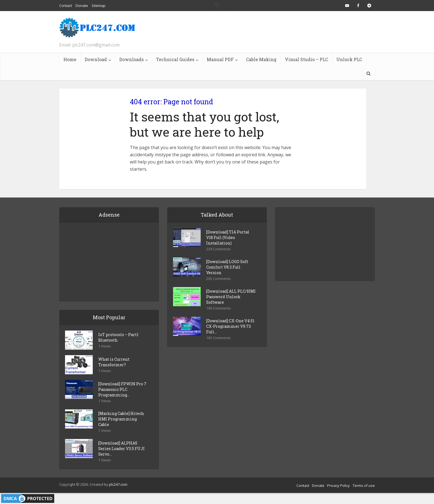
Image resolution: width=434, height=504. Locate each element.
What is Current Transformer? (114, 362)
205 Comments (219, 279)
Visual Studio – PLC (306, 59)
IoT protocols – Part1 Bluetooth (118, 337)
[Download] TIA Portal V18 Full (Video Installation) (228, 237)
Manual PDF (220, 59)
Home (70, 59)
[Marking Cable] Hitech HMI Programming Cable (121, 419)
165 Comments (219, 338)
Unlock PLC (349, 59)
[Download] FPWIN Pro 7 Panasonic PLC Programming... (122, 389)
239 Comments (219, 249)
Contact (303, 485)
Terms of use (364, 485)
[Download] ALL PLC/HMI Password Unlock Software (231, 297)
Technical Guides (175, 59)
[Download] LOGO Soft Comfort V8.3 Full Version (227, 267)
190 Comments (219, 308)
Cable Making (261, 59)
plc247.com (118, 484)
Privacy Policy (339, 485)
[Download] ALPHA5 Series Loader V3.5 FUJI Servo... (122, 449)
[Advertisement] (274, 32)
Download (96, 59)
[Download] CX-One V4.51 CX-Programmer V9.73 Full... (230, 326)
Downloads (131, 59)
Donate (318, 485)
